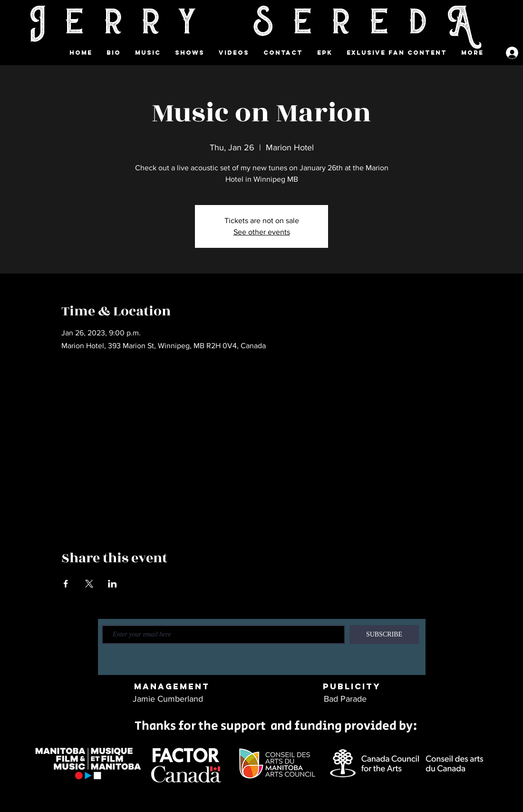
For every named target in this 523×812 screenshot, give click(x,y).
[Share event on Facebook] (66, 584)
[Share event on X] (89, 584)
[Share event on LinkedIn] (112, 584)
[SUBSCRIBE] (384, 635)
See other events (262, 232)
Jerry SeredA (261, 24)
